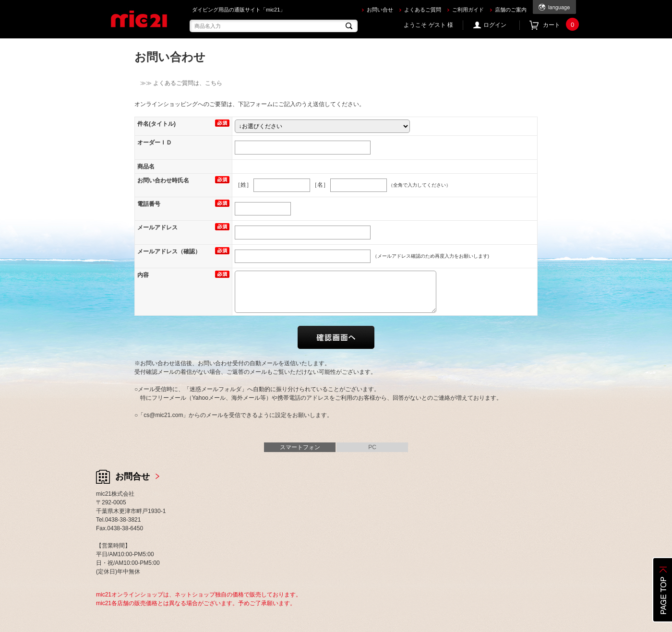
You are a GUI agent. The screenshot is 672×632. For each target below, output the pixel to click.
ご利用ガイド (468, 10)
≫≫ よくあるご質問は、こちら (178, 83)
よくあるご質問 (423, 10)
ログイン (495, 25)
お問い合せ (380, 10)
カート (559, 25)
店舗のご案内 (511, 10)
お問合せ (132, 477)
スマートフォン (300, 447)
